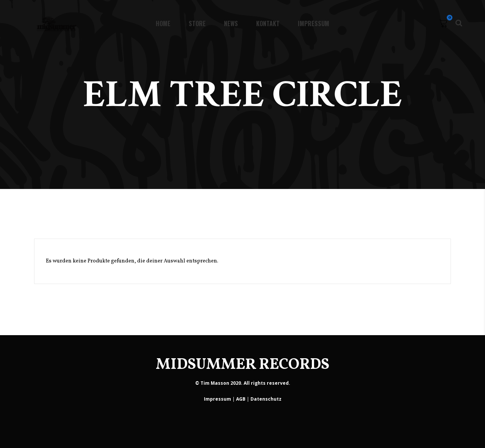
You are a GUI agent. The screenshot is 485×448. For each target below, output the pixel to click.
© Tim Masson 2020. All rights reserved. (243, 383)
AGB (241, 399)
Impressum (217, 399)
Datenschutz (266, 399)
